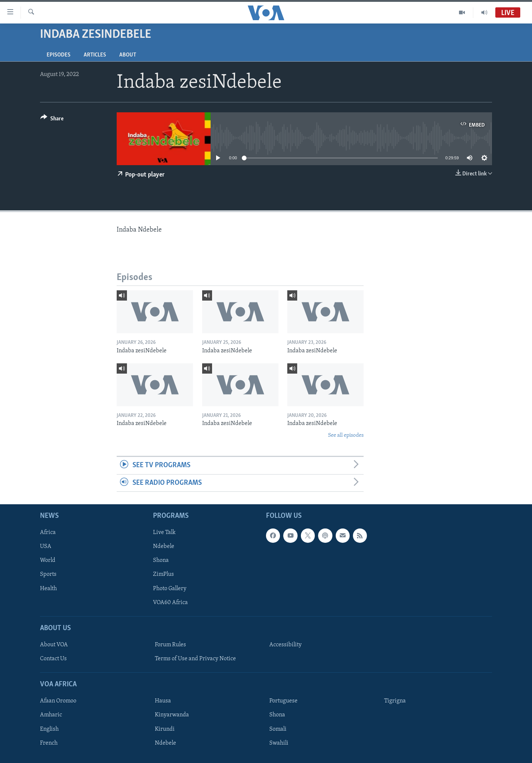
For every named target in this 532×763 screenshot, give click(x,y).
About (128, 55)
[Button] (52, 120)
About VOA (54, 645)
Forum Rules (170, 645)
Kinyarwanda (172, 715)
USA (46, 546)
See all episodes (346, 435)
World (48, 560)
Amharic (51, 715)
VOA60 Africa (170, 602)
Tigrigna (395, 701)
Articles (95, 55)
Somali (278, 729)
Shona (161, 560)
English (49, 729)
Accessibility (285, 645)
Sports (48, 574)
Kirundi (165, 729)
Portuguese (283, 701)
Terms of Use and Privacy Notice (195, 659)
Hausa (163, 701)
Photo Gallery (170, 588)
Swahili (279, 743)
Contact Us (53, 659)
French (49, 743)
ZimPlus (163, 574)
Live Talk (164, 533)
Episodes (59, 55)
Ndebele (164, 546)
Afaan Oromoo (58, 701)
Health (48, 588)
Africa (48, 533)
